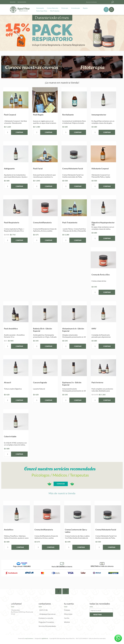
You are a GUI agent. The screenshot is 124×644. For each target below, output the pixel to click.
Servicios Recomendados (47, 626)
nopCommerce (29, 638)
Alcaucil (7, 382)
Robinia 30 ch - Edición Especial (43, 330)
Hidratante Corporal (100, 169)
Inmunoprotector (99, 115)
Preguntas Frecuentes (46, 622)
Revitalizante (68, 115)
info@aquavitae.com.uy (47, 614)
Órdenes (67, 610)
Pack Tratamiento (70, 222)
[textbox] (98, 2)
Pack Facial (38, 169)
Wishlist (67, 622)
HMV (94, 329)
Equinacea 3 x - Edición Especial (72, 384)
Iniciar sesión (22, 2)
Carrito (67, 618)
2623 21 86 (43, 610)
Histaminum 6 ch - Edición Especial (73, 330)
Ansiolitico (9, 530)
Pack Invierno (97, 382)
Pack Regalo (38, 115)
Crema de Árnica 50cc (101, 275)
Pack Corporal (10, 115)
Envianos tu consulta (46, 618)
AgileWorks (45, 638)
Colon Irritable (10, 436)
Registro (13, 2)
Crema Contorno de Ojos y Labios (76, 531)
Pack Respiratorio (12, 222)
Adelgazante (9, 169)
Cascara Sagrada (40, 382)
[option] (17, 526)
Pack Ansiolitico (11, 329)
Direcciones (68, 614)
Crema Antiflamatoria (42, 222)
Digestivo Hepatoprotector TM (103, 224)
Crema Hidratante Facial (73, 169)
